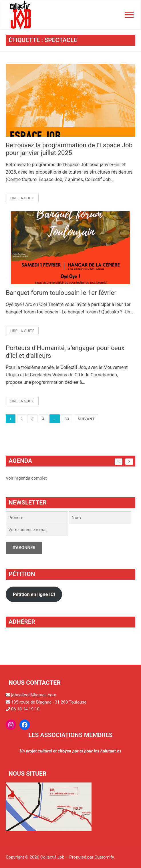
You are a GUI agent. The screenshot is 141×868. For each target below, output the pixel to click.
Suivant (86, 419)
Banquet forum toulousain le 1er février (61, 293)
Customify (104, 857)
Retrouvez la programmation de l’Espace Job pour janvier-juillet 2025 (69, 149)
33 (67, 419)
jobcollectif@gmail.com (34, 695)
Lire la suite (22, 198)
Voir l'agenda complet (26, 478)
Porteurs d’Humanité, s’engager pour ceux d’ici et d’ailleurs (65, 352)
